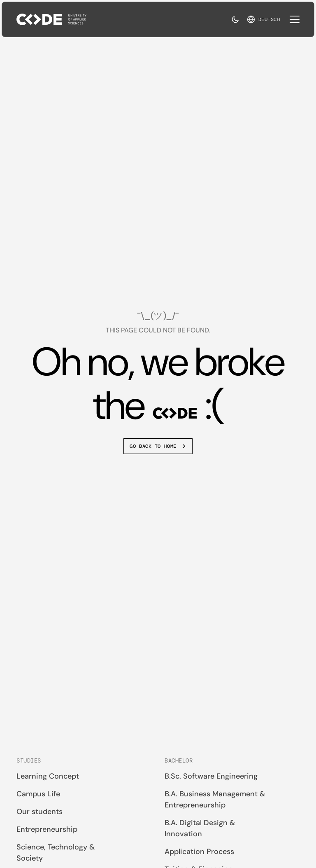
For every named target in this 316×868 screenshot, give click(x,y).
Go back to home (158, 446)
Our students (39, 812)
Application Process (199, 852)
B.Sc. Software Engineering (211, 776)
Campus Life (38, 794)
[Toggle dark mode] (235, 19)
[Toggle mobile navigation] (295, 19)
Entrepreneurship (47, 829)
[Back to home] (51, 19)
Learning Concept (48, 776)
